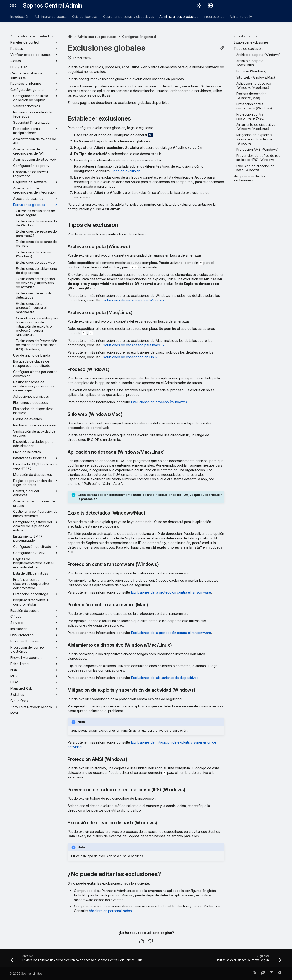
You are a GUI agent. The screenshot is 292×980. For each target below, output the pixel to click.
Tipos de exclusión (125, 171)
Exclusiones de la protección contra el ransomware (171, 592)
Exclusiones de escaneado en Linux (129, 357)
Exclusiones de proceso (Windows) (159, 402)
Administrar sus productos (179, 17)
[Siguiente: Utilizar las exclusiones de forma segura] (248, 960)
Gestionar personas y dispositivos (129, 17)
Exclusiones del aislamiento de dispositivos (165, 678)
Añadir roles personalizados (110, 911)
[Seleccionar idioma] (210, 5)
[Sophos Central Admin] (13, 5)
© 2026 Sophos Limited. (26, 973)
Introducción (20, 17)
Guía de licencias (85, 17)
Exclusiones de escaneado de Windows (133, 300)
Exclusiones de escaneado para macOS (133, 345)
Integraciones (214, 17)
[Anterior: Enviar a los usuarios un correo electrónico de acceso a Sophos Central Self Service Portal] (78, 960)
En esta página (246, 36)
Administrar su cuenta (51, 17)
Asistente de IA (241, 17)
